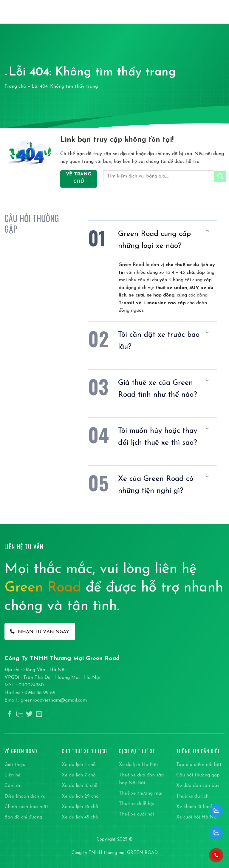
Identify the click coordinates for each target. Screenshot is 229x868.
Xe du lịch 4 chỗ (79, 765)
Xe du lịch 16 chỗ (80, 786)
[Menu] (221, 12)
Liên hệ (12, 775)
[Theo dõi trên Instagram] (19, 715)
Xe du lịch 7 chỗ (79, 775)
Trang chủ (15, 87)
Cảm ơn (13, 786)
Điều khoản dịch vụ (25, 796)
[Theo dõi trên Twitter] (29, 715)
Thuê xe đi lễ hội (137, 804)
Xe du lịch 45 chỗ (80, 817)
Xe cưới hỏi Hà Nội (197, 817)
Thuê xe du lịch (192, 796)
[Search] (211, 12)
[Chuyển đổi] (207, 231)
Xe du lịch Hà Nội (138, 765)
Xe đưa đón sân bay (198, 786)
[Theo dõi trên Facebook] (10, 715)
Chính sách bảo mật (26, 807)
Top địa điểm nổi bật (199, 765)
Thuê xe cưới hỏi (136, 814)
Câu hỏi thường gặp (198, 775)
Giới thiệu (15, 765)
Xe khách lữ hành (195, 807)
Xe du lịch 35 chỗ (80, 807)
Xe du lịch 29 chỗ (80, 796)
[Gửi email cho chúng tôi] (39, 715)
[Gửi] (220, 176)
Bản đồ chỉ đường (23, 817)
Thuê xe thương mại (141, 793)
